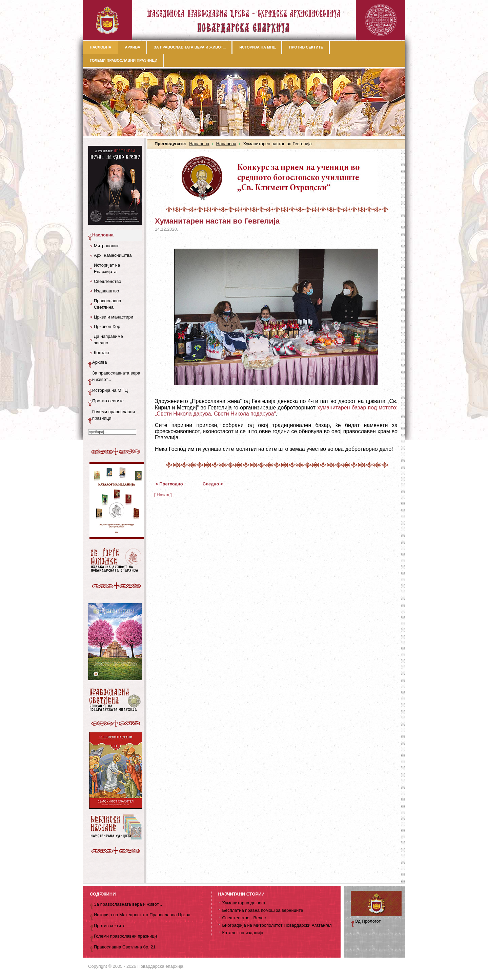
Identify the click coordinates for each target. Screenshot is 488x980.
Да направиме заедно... (108, 340)
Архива (100, 362)
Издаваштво (106, 291)
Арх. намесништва (113, 255)
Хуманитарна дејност (244, 903)
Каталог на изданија (242, 933)
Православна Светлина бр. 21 (125, 947)
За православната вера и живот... (116, 376)
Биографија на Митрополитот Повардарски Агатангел (277, 925)
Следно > (213, 484)
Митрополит (106, 246)
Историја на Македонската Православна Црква (142, 915)
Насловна (199, 144)
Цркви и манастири (114, 317)
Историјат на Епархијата (107, 268)
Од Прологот (368, 921)
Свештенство (107, 281)
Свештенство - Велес (244, 918)
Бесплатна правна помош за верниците (262, 910)
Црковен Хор (107, 326)
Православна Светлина (107, 304)
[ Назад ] (163, 495)
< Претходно (169, 484)
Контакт (102, 353)
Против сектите (108, 401)
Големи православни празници (114, 415)
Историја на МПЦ (110, 390)
